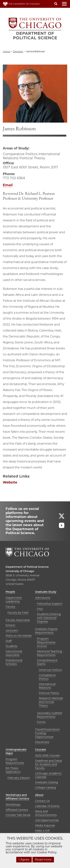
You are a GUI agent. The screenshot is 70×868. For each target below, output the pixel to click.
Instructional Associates (14, 653)
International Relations (47, 686)
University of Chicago (20, 571)
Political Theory (49, 693)
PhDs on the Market (19, 636)
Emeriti (10, 625)
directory (18, 51)
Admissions (43, 598)
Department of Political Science (27, 567)
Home (6, 51)
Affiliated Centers (17, 810)
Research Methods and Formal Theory (51, 702)
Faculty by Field (18, 613)
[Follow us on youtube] (62, 527)
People (10, 592)
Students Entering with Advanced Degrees (49, 618)
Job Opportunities (47, 820)
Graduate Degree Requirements (46, 631)
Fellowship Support (50, 604)
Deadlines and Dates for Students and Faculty (49, 764)
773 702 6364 (14, 178)
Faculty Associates (18, 620)
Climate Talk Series (18, 815)
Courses (41, 750)
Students (11, 646)
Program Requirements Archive (46, 642)
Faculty (10, 607)
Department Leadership (14, 600)
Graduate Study (46, 592)
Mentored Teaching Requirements (50, 653)
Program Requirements (15, 761)
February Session (19, 778)
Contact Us (42, 801)
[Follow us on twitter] (62, 518)
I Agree (24, 860)
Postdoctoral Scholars (14, 662)
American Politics (50, 670)
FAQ (40, 609)
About (39, 795)
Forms (41, 722)
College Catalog (46, 787)
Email (8, 185)
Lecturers (12, 630)
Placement (42, 742)
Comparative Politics (47, 677)
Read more (43, 860)
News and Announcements (46, 813)
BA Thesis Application (13, 770)
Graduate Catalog (47, 782)
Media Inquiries (45, 825)
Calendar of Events (47, 806)
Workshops (13, 805)
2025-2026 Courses (47, 755)
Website (10, 482)
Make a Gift (42, 831)
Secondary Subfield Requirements (49, 715)
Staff (9, 641)
